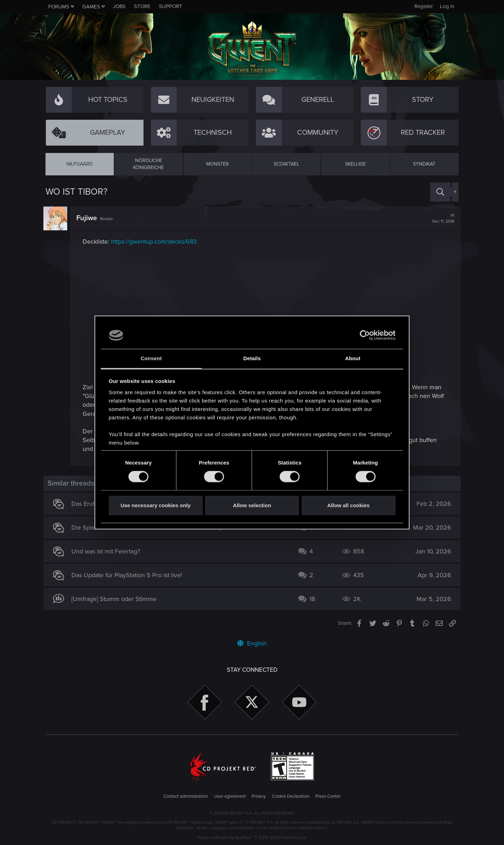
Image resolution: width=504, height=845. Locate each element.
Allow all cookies (348, 505)
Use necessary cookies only (155, 505)
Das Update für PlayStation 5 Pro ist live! (129, 575)
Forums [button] (59, 7)
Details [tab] (252, 358)
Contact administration (186, 796)
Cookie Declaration (291, 796)
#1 (441, 218)
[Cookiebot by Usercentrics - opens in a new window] (365, 335)
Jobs (119, 6)
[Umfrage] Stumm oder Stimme (116, 599)
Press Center (328, 796)
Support (171, 6)
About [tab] (353, 358)
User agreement (230, 796)
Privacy (259, 796)
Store (142, 6)
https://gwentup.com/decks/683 (156, 242)
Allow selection (252, 505)
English (252, 643)
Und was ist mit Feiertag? (108, 551)
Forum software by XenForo (252, 838)
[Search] (440, 192)
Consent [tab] (151, 358)
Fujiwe (89, 218)
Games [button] (91, 7)
